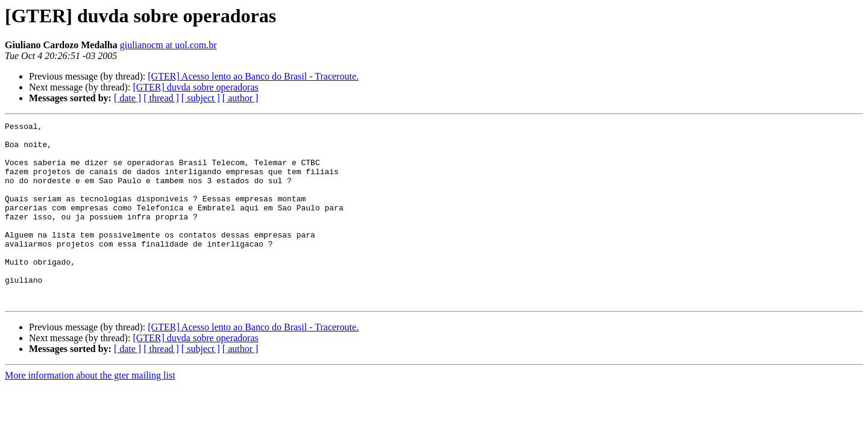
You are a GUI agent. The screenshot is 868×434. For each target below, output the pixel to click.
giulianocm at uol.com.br (168, 45)
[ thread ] (161, 98)
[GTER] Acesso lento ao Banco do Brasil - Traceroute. (253, 76)
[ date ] (127, 98)
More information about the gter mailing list (90, 411)
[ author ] (241, 98)
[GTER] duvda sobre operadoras (195, 87)
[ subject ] (201, 98)
